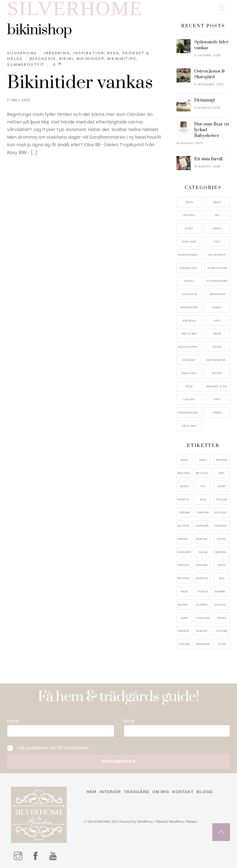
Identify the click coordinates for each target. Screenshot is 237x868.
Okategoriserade (218, 360)
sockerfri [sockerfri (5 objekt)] (222, 605)
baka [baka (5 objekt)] (203, 460)
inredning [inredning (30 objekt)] (222, 552)
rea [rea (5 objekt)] (222, 578)
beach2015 (43, 59)
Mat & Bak (189, 334)
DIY (217, 215)
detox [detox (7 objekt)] (184, 486)
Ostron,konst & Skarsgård (210, 74)
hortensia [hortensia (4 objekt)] (203, 539)
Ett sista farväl (208, 159)
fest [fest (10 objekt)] (203, 499)
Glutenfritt (217, 255)
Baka (217, 202)
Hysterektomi (217, 281)
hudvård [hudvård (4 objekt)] (184, 552)
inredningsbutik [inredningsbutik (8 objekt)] (185, 565)
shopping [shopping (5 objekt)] (185, 605)
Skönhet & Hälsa (218, 387)
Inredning (57, 53)
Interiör (110, 792)
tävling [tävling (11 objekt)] (222, 631)
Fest (217, 242)
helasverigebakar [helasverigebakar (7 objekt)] (222, 526)
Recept (217, 373)
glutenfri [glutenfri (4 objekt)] (222, 513)
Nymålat (189, 360)
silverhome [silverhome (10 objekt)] (203, 605)
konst (217, 308)
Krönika (189, 321)
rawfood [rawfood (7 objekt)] (203, 578)
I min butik (189, 294)
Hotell (189, 281)
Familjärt (189, 242)
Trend (217, 413)
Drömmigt (205, 100)
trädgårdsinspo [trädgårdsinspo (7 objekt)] (203, 631)
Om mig (161, 792)
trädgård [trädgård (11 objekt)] (185, 631)
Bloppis (189, 215)
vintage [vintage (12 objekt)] (184, 644)
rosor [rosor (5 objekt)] (203, 592)
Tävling (189, 400)
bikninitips (122, 59)
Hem (92, 792)
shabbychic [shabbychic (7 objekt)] (222, 592)
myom (217, 347)
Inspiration (89, 53)
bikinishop (90, 59)
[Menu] (222, 8)
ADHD (189, 202)
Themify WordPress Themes (176, 822)
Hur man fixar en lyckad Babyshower (212, 130)
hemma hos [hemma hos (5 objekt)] (185, 539)
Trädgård (137, 792)
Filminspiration (190, 255)
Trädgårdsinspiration (190, 413)
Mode (217, 334)
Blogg (205, 792)
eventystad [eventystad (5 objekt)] (185, 499)
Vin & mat (189, 426)
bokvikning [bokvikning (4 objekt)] (185, 473)
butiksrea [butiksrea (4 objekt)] (203, 473)
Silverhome (22, 53)
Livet (217, 321)
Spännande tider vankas (211, 45)
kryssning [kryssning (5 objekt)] (185, 578)
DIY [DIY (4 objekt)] (203, 486)
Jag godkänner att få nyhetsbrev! (47, 748)
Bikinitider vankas (80, 83)
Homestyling (217, 268)
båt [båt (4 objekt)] (222, 473)
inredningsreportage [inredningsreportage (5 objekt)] (203, 565)
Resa (113, 53)
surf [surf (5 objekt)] (185, 618)
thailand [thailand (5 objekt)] (203, 618)
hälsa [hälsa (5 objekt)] (203, 552)
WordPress (145, 822)
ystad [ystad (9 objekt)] (222, 644)
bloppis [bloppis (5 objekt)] (222, 460)
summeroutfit (26, 65)
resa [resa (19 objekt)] (184, 592)
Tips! (217, 400)
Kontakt (183, 792)
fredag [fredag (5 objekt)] (184, 513)
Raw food (189, 373)
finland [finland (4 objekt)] (222, 499)
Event (189, 229)
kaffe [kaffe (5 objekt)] (222, 565)
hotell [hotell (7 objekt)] (222, 539)
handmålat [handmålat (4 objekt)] (203, 526)
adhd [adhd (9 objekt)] (185, 460)
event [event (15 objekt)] (222, 486)
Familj (217, 229)
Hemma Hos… (189, 268)
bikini (66, 59)
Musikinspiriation (190, 347)
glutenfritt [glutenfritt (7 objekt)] (185, 526)
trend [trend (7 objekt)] (222, 618)
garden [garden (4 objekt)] (203, 513)
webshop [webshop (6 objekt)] (203, 644)
